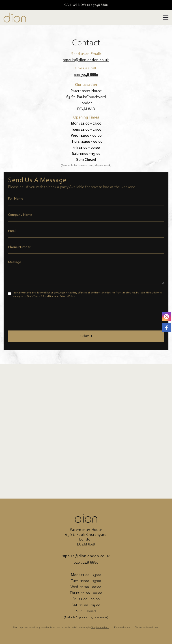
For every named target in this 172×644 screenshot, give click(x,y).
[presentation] (42, 313)
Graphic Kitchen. (100, 628)
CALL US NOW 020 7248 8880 (86, 5)
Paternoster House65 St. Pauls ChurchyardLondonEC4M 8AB (86, 100)
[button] (166, 18)
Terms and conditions (147, 628)
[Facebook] (166, 328)
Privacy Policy (122, 628)
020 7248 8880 (86, 563)
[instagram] (166, 317)
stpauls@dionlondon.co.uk (86, 60)
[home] (15, 18)
